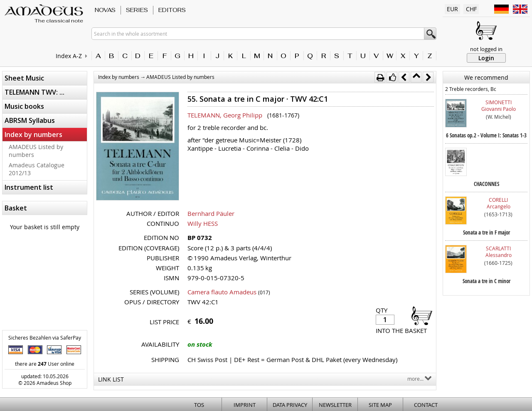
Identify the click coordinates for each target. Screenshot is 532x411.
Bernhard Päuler (211, 213)
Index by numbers (33, 135)
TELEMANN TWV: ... (34, 92)
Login (486, 58)
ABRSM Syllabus (30, 120)
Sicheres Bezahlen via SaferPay (45, 338)
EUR (452, 9)
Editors (172, 10)
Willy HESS (203, 223)
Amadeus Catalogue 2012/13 (37, 169)
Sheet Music (24, 78)
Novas (105, 10)
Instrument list (29, 187)
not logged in (486, 49)
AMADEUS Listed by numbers (36, 151)
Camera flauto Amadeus (222, 292)
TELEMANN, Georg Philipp (225, 115)
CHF (471, 9)
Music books (24, 106)
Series (137, 10)
